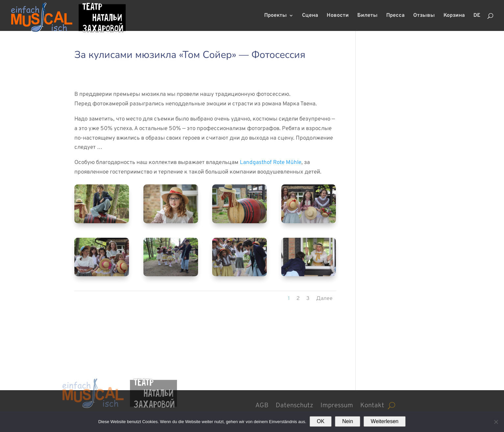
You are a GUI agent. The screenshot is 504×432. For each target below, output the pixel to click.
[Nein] (496, 422)
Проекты (276, 16)
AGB (262, 405)
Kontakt (372, 405)
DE (477, 16)
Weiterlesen (385, 421)
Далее (324, 299)
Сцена (310, 16)
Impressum (337, 405)
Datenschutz (294, 405)
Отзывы (424, 16)
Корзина (454, 16)
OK (321, 421)
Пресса (395, 16)
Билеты (367, 16)
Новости (338, 16)
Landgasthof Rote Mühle (271, 163)
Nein (348, 421)
